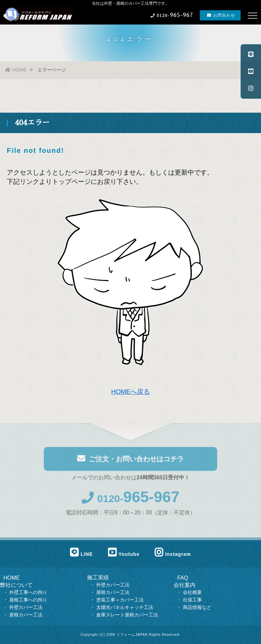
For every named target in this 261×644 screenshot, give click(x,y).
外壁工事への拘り (28, 592)
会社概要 (192, 592)
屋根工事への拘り (28, 600)
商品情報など (197, 607)
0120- (130, 500)
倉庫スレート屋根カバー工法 (127, 615)
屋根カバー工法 (27, 615)
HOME (16, 70)
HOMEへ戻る (130, 392)
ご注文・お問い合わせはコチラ (130, 459)
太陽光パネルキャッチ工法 (125, 607)
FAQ (182, 578)
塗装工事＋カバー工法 (120, 600)
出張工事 (192, 600)
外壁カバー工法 (27, 607)
